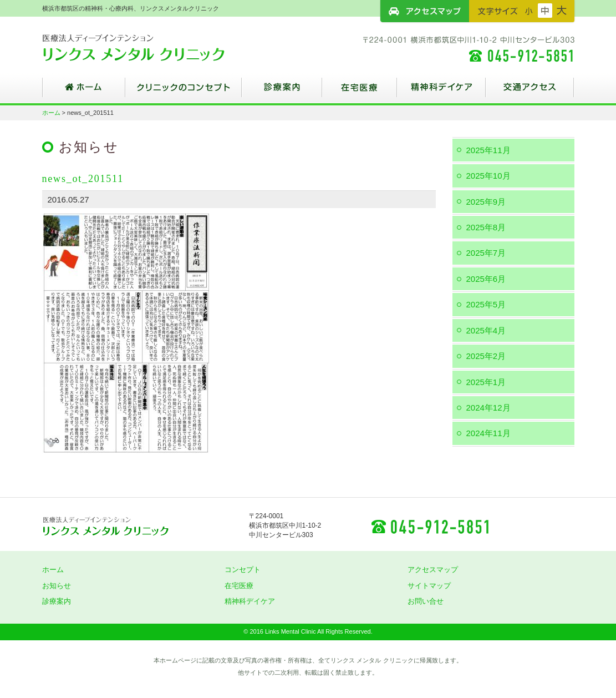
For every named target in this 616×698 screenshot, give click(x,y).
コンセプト (243, 570)
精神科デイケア (441, 92)
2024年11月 (488, 433)
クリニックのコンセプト (184, 92)
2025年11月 (488, 150)
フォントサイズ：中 (545, 11)
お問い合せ (426, 601)
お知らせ (57, 586)
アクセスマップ (425, 11)
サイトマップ (429, 586)
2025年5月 (486, 304)
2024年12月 (488, 408)
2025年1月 (486, 382)
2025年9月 (486, 202)
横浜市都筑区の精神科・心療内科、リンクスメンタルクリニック (153, 47)
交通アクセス (530, 92)
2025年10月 (488, 176)
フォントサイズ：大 (562, 11)
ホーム (84, 92)
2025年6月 (486, 279)
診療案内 (282, 92)
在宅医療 (360, 92)
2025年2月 (486, 356)
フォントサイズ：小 (529, 11)
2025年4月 (486, 330)
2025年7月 (486, 253)
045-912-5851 (430, 526)
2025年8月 (486, 227)
